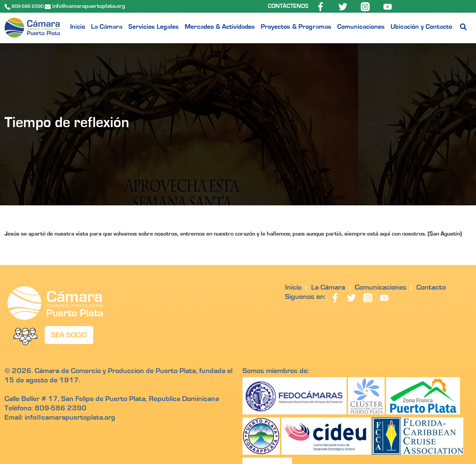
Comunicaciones (361, 27)
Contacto (431, 287)
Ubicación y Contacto (421, 27)
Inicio (78, 27)
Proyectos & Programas (296, 27)
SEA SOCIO (69, 335)
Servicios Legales (154, 27)
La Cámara (107, 27)
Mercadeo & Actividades (220, 27)
